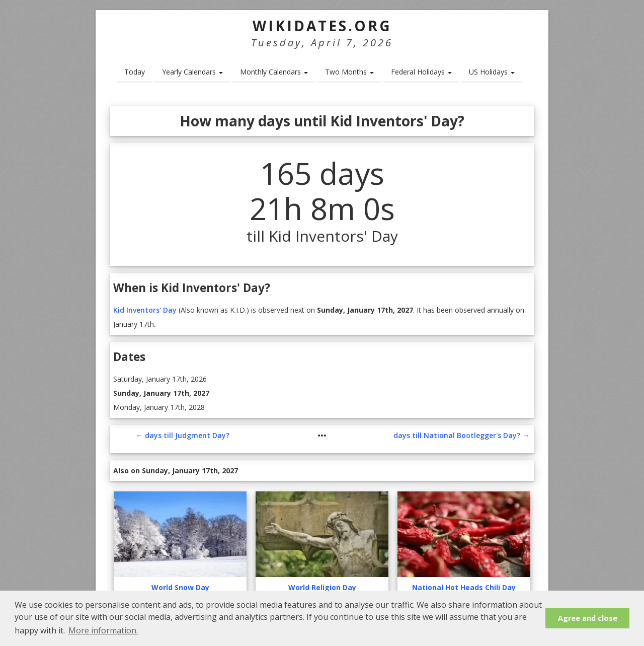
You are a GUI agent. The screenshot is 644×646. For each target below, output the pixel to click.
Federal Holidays (421, 72)
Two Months (349, 72)
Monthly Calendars (274, 72)
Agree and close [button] (588, 618)
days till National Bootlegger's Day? (457, 435)
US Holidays (492, 72)
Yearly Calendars (192, 72)
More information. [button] (103, 630)
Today (135, 72)
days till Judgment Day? (187, 435)
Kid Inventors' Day (145, 310)
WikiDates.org (322, 26)
